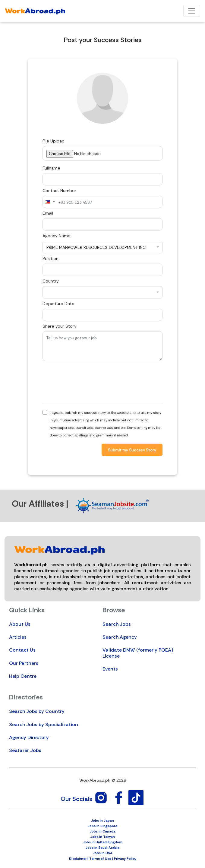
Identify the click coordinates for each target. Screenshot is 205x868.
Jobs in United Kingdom (103, 842)
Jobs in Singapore (102, 826)
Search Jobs (117, 624)
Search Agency (120, 637)
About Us (20, 624)
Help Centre (23, 676)
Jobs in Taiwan (103, 837)
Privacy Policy (125, 859)
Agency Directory (29, 737)
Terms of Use (100, 859)
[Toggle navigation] (192, 11)
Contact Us (22, 650)
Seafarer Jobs (25, 750)
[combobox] (50, 202)
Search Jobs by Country (37, 711)
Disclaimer (78, 859)
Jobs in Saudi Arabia (102, 848)
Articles (18, 637)
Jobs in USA (103, 853)
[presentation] (88, 382)
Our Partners (24, 663)
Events (110, 669)
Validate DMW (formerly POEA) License (138, 653)
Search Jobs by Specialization (44, 724)
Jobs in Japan (102, 821)
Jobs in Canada (103, 831)
